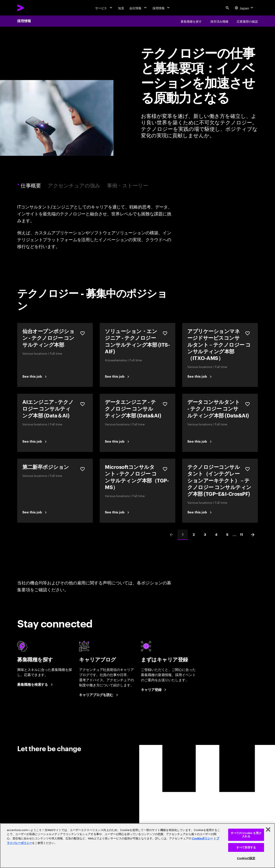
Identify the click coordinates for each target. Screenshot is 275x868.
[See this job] (35, 377)
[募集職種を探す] (191, 21)
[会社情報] (138, 8)
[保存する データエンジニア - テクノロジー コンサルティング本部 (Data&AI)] (165, 404)
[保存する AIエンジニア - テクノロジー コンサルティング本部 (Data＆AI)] (82, 404)
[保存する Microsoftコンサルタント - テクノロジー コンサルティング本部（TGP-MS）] (165, 469)
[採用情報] (162, 8)
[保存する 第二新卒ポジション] (82, 469)
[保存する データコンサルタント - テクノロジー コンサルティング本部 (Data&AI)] (247, 404)
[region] (137, 846)
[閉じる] (268, 829)
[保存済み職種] (219, 21)
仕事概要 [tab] (31, 185)
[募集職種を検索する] (36, 685)
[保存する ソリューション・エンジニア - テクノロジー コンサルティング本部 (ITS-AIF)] (165, 333)
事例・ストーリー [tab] (128, 185)
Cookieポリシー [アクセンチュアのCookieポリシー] (202, 838)
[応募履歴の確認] (247, 21)
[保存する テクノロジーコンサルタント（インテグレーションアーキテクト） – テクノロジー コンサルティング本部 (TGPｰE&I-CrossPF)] (247, 469)
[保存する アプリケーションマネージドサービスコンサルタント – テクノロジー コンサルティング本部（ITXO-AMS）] (247, 333)
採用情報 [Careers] (24, 21)
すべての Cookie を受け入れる (246, 835)
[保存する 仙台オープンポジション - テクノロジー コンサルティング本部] (82, 333)
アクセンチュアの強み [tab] (74, 185)
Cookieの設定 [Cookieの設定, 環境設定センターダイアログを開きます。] (246, 858)
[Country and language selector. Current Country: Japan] (244, 8)
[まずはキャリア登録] (154, 690)
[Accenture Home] (30, 8)
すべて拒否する (246, 847)
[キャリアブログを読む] (99, 695)
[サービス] (104, 8)
